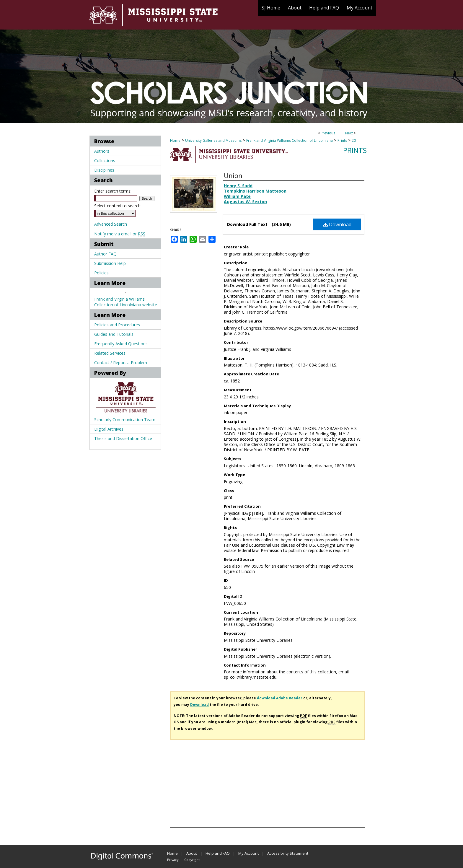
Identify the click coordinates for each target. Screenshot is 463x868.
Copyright (192, 860)
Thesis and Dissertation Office (123, 438)
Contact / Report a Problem (121, 363)
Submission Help (110, 263)
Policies (101, 273)
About (192, 853)
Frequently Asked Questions (121, 344)
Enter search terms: (113, 191)
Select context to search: (118, 206)
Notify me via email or (120, 234)
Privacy (173, 860)
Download (337, 224)
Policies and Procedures (117, 325)
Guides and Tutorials (114, 334)
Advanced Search (111, 224)
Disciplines (104, 170)
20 (354, 140)
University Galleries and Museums (213, 140)
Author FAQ (105, 254)
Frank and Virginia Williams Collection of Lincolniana (290, 140)
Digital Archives (109, 429)
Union (233, 175)
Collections (105, 161)
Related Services (110, 353)
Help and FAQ (218, 853)
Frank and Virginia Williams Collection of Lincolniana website (126, 302)
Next (349, 133)
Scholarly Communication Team (125, 420)
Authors (102, 151)
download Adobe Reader (280, 698)
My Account (248, 853)
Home (175, 140)
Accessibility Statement (288, 853)
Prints (342, 140)
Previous (328, 133)
